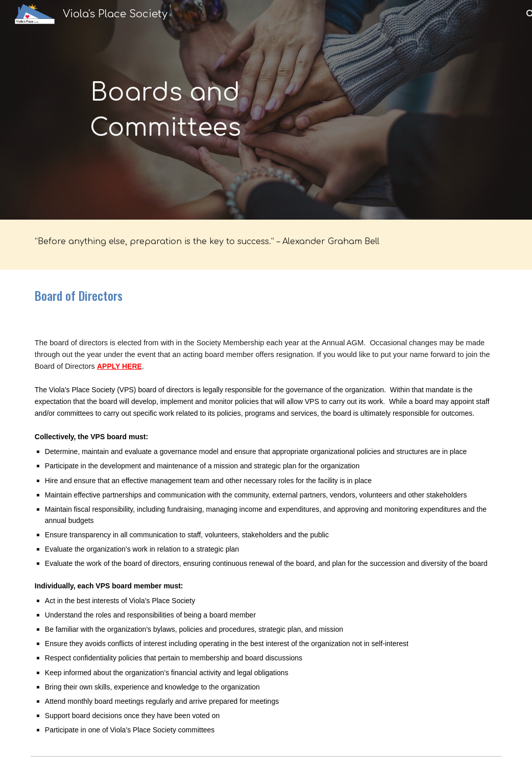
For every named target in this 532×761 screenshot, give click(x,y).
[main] (165, 110)
